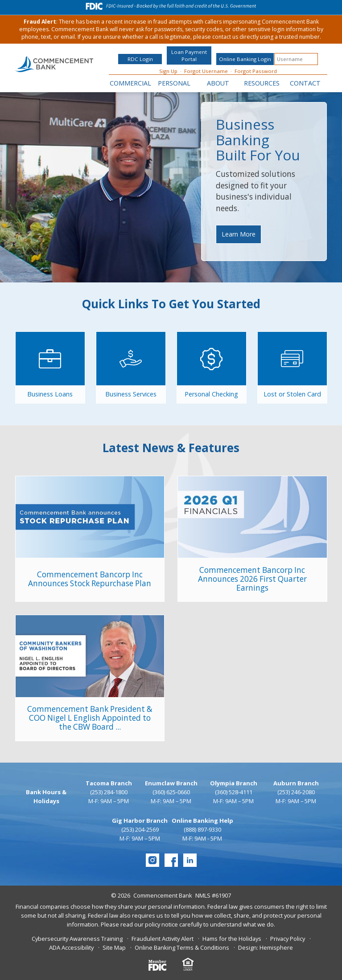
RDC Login (140, 59)
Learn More (239, 234)
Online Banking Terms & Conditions (182, 947)
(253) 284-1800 (109, 792)
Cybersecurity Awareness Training (77, 939)
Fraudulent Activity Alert (163, 939)
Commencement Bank (163, 895)
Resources (262, 83)
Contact (305, 83)
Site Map (114, 947)
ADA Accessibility (71, 947)
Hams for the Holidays (232, 939)
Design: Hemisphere (266, 947)
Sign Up (168, 71)
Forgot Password (256, 71)
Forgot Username (206, 71)
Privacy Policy (288, 939)
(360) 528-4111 (234, 792)
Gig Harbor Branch (140, 821)
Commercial (130, 83)
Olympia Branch (234, 783)
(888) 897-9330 (202, 829)
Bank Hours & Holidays (46, 796)
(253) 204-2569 (140, 829)
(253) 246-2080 (296, 792)
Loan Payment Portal (189, 55)
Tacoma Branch (109, 783)
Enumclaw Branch (171, 783)
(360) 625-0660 (171, 792)
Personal (174, 83)
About (218, 83)
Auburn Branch (296, 783)
